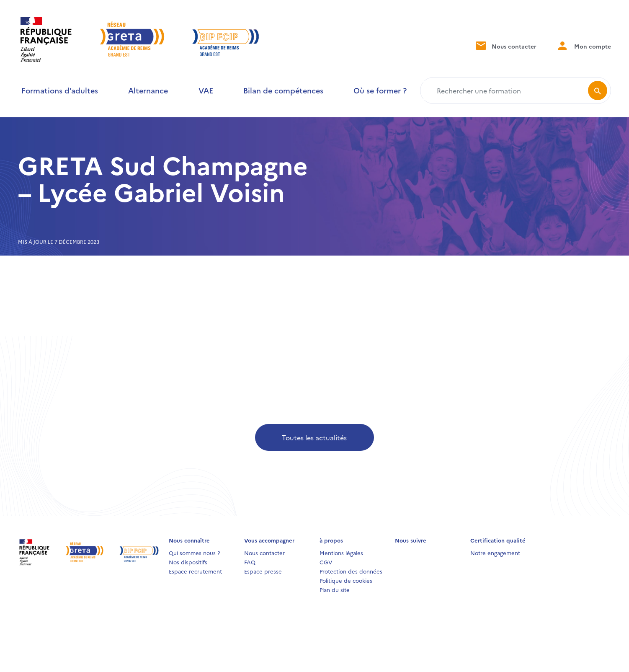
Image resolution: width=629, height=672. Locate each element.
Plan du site (335, 589)
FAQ (250, 562)
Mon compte (584, 45)
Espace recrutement (195, 571)
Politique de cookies (346, 580)
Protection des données (351, 571)
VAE (206, 90)
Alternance (148, 90)
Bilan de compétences (283, 90)
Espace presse (263, 571)
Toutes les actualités (314, 437)
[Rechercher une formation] (506, 90)
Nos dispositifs (188, 562)
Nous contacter (505, 45)
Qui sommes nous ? (195, 553)
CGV (326, 562)
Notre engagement (495, 553)
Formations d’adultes (60, 90)
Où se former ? (380, 90)
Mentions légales (341, 553)
